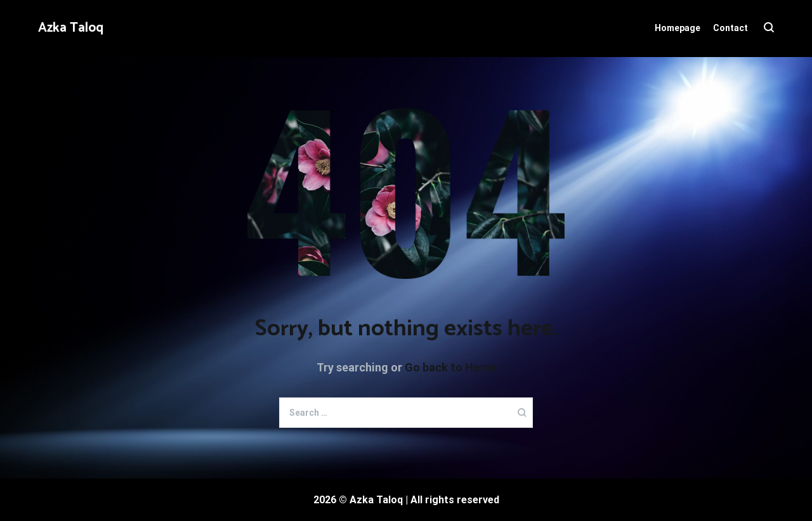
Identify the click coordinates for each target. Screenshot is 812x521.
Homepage (678, 28)
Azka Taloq (71, 28)
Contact (730, 28)
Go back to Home (450, 367)
